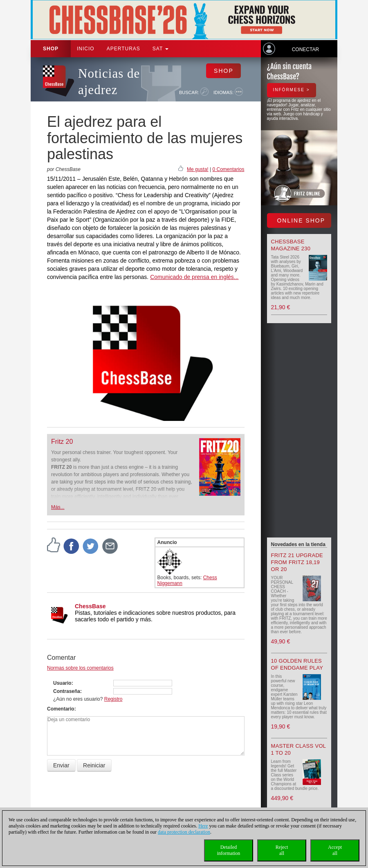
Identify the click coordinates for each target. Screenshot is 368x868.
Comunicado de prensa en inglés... (194, 277)
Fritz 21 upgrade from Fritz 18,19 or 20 (297, 562)
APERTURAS (123, 49)
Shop (51, 49)
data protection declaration (184, 832)
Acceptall (335, 850)
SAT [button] (161, 49)
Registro (113, 699)
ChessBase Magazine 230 (291, 245)
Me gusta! (198, 169)
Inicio (86, 49)
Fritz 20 (62, 442)
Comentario (61, 709)
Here (203, 826)
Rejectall (282, 850)
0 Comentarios (228, 169)
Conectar (305, 49)
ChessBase (90, 606)
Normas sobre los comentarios (80, 668)
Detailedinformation (229, 850)
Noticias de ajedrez (109, 82)
